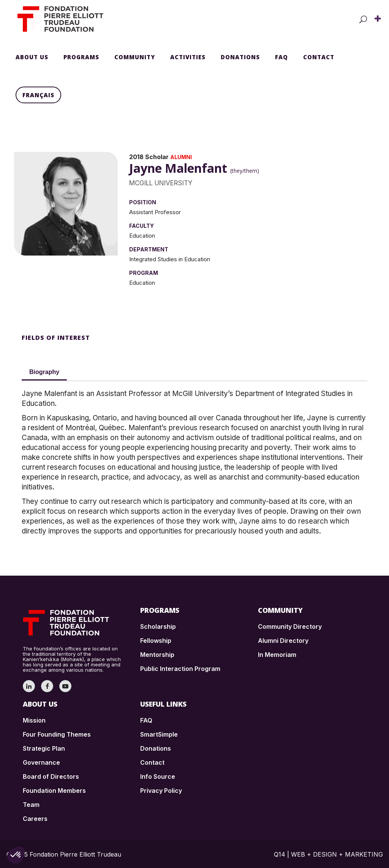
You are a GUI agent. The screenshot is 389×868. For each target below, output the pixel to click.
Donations (156, 748)
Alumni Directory (283, 641)
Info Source (158, 776)
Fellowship (156, 641)
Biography (44, 372)
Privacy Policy (161, 791)
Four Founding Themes (57, 734)
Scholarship (158, 627)
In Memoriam (277, 655)
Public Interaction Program (180, 669)
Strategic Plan (44, 748)
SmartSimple (159, 734)
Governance (41, 762)
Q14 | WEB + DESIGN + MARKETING (328, 854)
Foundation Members (54, 791)
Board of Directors (51, 776)
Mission (34, 720)
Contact (152, 762)
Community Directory (290, 627)
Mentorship (157, 655)
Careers (35, 819)
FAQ (146, 720)
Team (31, 805)
